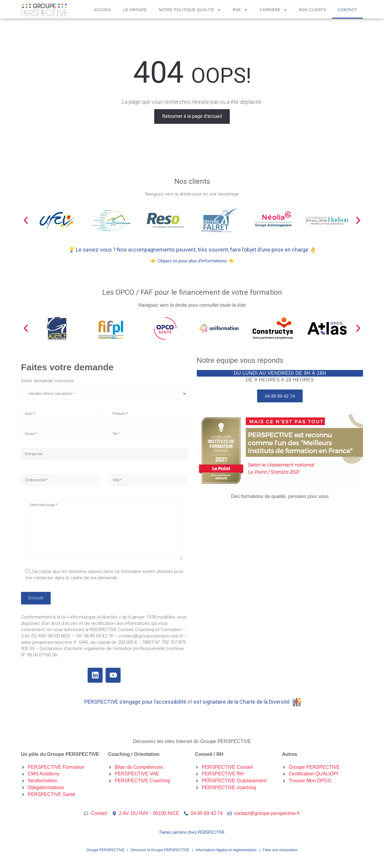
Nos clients (313, 10)
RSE (240, 10)
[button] (26, 220)
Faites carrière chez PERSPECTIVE (192, 832)
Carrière (273, 10)
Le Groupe (135, 10)
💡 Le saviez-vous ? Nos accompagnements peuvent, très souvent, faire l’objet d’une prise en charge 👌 (192, 250)
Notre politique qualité (190, 10)
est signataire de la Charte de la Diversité (242, 702)
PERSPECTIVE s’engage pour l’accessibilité (135, 702)
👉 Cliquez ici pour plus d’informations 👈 (192, 261)
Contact (348, 10)
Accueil (103, 10)
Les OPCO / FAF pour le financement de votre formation (192, 292)
